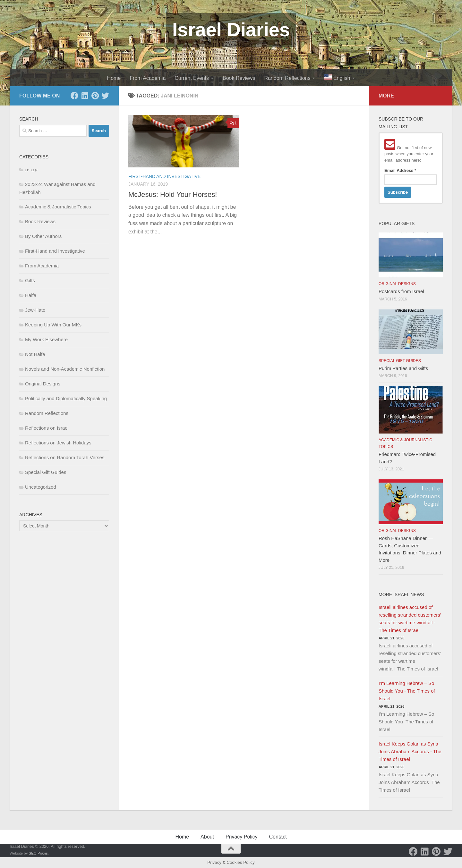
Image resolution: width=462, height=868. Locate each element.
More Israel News (401, 594)
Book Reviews (239, 78)
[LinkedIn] (85, 96)
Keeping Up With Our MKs (53, 325)
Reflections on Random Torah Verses (65, 457)
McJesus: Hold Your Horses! (173, 194)
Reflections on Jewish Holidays (58, 443)
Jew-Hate (35, 310)
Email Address (400, 170)
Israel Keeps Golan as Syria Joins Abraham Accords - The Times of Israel (410, 751)
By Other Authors (43, 236)
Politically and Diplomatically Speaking (66, 398)
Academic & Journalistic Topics (58, 207)
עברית (31, 169)
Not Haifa (35, 354)
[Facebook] (74, 96)
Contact (278, 837)
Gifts (30, 280)
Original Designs (43, 384)
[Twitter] (105, 96)
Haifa (31, 295)
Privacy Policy (242, 837)
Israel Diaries (231, 30)
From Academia (148, 78)
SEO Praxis (38, 853)
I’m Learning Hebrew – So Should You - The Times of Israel (407, 691)
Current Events (192, 78)
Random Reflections (287, 78)
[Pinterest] (95, 96)
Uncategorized (41, 487)
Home (114, 78)
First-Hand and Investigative (164, 176)
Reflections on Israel (47, 428)
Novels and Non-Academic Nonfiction (65, 369)
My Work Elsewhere (46, 339)
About (207, 837)
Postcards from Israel (401, 291)
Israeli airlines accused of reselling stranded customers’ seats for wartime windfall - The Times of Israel (410, 619)
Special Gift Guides (46, 472)
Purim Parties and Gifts (403, 368)
